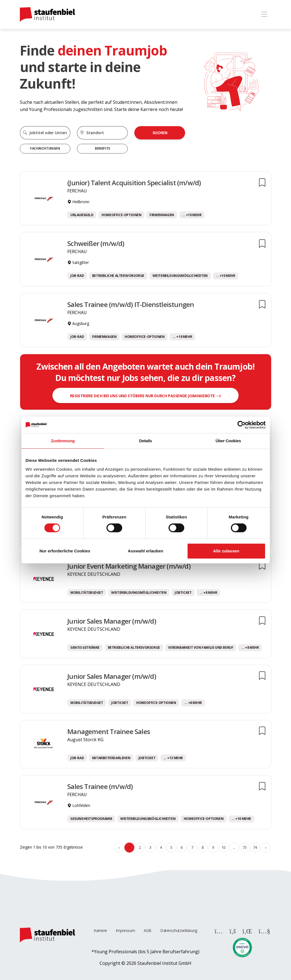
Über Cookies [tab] (228, 441)
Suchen (160, 133)
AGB (148, 930)
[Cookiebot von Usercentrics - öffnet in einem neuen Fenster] (241, 425)
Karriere (100, 930)
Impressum (125, 930)
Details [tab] (145, 441)
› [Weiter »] (266, 847)
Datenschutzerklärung (179, 930)
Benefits (102, 148)
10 (224, 847)
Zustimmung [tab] (63, 441)
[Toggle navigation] (264, 14)
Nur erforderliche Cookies (65, 551)
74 (255, 847)
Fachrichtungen (45, 148)
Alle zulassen (226, 551)
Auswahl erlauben (145, 551)
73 (245, 847)
